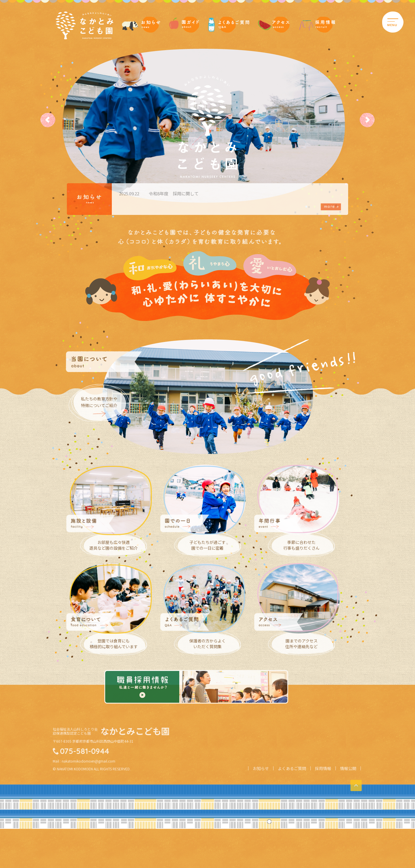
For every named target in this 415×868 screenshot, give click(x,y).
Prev (52, 120)
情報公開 (348, 812)
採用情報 (323, 812)
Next (363, 120)
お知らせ (261, 812)
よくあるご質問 (292, 812)
